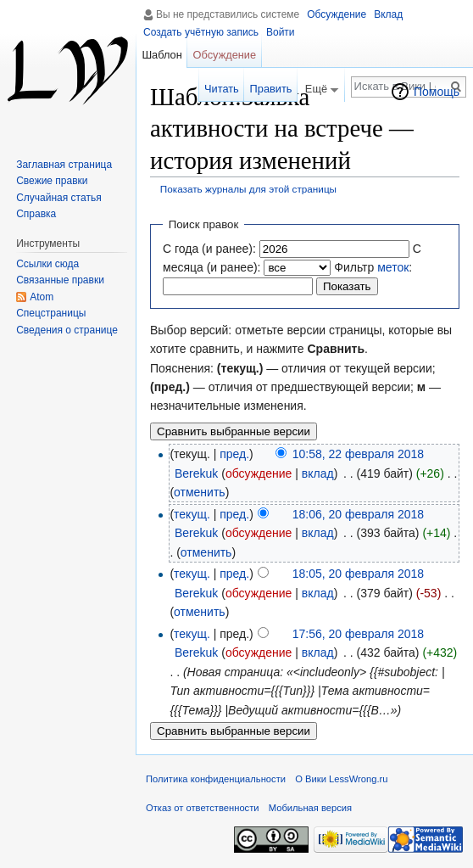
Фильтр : (373, 267)
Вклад (388, 14)
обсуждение (259, 473)
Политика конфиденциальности (216, 779)
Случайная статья (58, 198)
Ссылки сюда (47, 264)
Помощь (437, 92)
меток (393, 267)
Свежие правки (52, 181)
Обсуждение (337, 14)
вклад (318, 473)
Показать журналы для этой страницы (248, 189)
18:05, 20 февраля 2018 (358, 574)
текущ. (192, 514)
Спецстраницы (51, 313)
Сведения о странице (67, 330)
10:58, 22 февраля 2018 (358, 454)
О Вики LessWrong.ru (341, 779)
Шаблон (161, 55)
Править (271, 89)
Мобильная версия (310, 808)
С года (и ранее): (209, 249)
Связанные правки (60, 280)
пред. (234, 454)
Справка (36, 214)
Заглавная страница (64, 165)
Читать (222, 89)
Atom (42, 297)
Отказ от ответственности (203, 808)
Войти (281, 32)
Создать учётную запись (201, 32)
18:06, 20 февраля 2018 (358, 514)
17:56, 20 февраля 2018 (358, 634)
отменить (200, 492)
